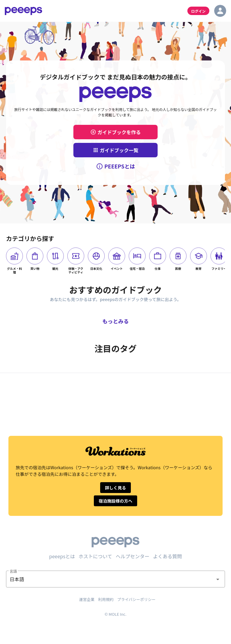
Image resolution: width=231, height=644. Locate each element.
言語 (13, 571)
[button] (115, 579)
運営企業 (87, 599)
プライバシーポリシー (136, 599)
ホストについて (95, 556)
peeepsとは (62, 556)
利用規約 (106, 599)
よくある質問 (168, 556)
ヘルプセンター (133, 556)
